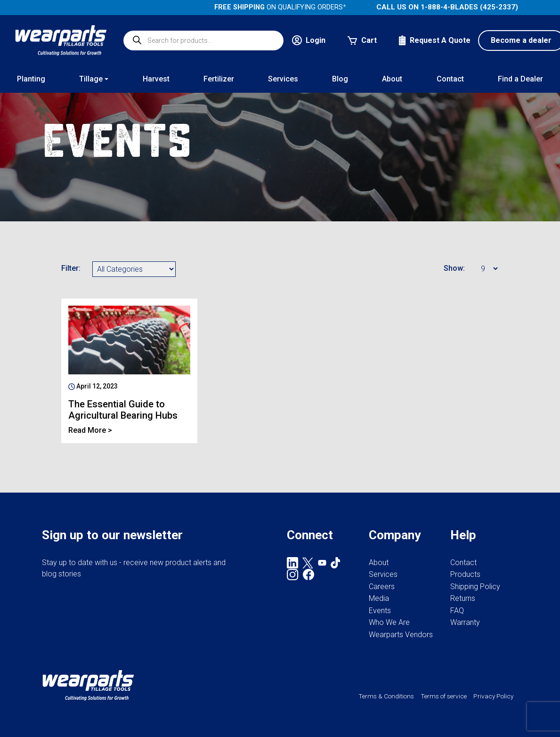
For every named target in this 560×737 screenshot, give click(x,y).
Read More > (90, 430)
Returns (463, 598)
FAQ (457, 611)
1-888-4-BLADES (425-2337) (469, 7)
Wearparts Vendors (401, 635)
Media (379, 598)
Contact (463, 563)
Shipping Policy (475, 587)
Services (383, 574)
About (379, 563)
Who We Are (389, 622)
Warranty (465, 622)
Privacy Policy (493, 696)
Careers (382, 587)
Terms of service (444, 696)
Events (380, 611)
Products (465, 574)
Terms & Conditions (386, 696)
